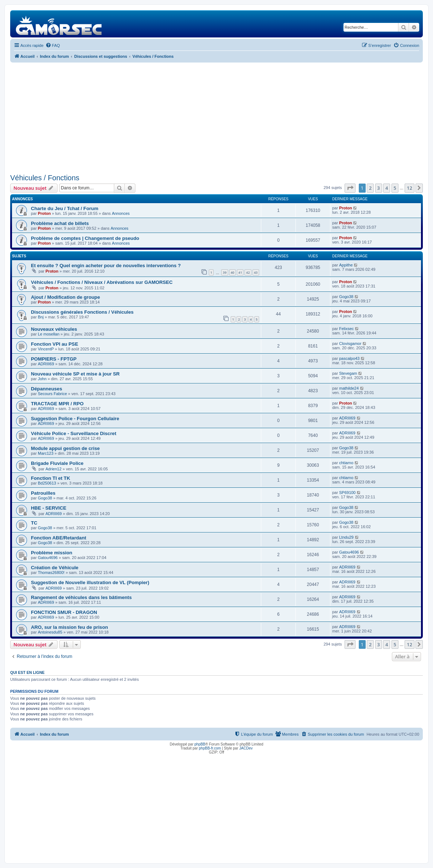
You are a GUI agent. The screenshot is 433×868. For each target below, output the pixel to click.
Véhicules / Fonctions (45, 178)
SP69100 (347, 493)
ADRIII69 (46, 364)
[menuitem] (53, 45)
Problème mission (52, 553)
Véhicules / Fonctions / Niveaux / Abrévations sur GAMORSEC (102, 282)
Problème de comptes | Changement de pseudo (85, 238)
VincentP (46, 349)
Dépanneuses (47, 389)
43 (256, 272)
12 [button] (410, 188)
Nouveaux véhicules (54, 329)
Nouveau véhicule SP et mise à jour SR (75, 374)
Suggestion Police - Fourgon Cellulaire (75, 419)
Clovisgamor (350, 343)
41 (240, 272)
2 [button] (370, 188)
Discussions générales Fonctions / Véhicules (82, 312)
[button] (350, 188)
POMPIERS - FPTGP (54, 359)
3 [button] (379, 188)
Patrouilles (43, 493)
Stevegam (348, 373)
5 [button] (395, 188)
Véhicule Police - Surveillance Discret (74, 433)
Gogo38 (346, 297)
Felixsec (346, 329)
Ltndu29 (346, 537)
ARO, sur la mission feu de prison (69, 627)
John (42, 379)
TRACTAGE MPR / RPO (57, 404)
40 (233, 272)
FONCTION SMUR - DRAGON (64, 612)
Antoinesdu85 (50, 632)
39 (225, 272)
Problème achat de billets (60, 223)
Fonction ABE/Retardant (59, 538)
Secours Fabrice (52, 394)
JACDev (246, 748)
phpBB (200, 744)
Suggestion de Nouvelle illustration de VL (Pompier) (90, 582)
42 (248, 272)
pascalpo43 (349, 358)
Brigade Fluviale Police (57, 463)
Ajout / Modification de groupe (65, 297)
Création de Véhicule (55, 568)
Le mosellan (49, 334)
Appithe (346, 265)
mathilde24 (349, 388)
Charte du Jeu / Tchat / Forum (65, 208)
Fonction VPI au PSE (55, 344)
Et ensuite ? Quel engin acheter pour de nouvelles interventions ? (106, 266)
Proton (44, 213)
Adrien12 (53, 469)
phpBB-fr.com (210, 748)
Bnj (41, 317)
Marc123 (46, 453)
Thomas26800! (51, 572)
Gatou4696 (48, 558)
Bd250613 (47, 483)
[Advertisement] (216, 117)
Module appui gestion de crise (65, 448)
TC (34, 523)
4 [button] (387, 188)
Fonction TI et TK (51, 478)
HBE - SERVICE (49, 508)
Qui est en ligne (27, 672)
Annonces (121, 213)
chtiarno (346, 463)
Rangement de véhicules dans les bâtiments (81, 597)
